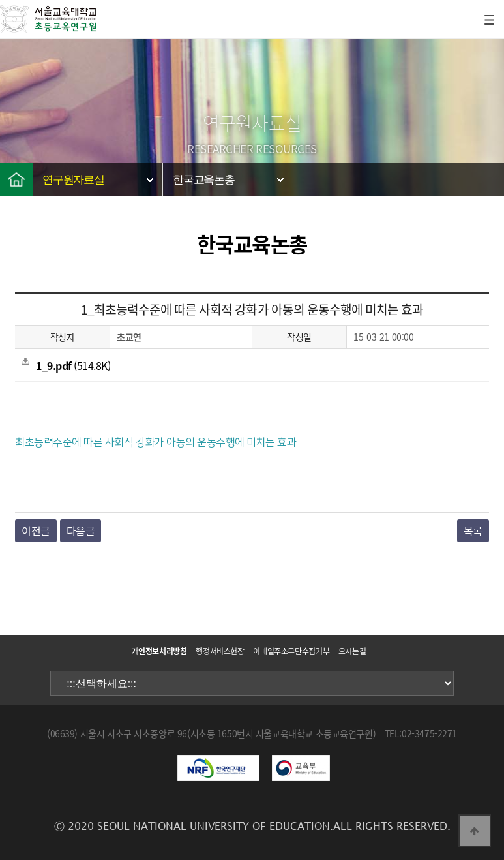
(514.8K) (66, 365)
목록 (473, 530)
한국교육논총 (204, 180)
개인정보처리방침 (159, 651)
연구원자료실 (73, 180)
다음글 (81, 530)
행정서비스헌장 (220, 651)
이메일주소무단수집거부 (291, 651)
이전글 (36, 530)
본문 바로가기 (0, 0)
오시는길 (352, 651)
